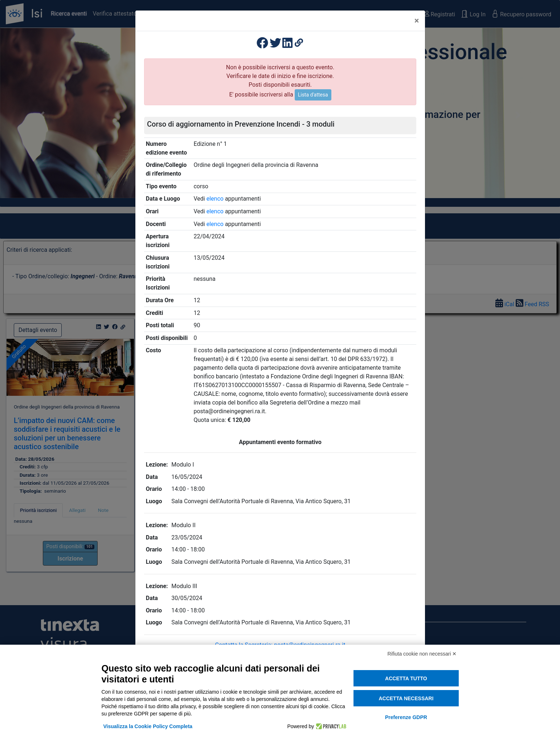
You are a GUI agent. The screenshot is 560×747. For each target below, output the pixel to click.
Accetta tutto (406, 678)
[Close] (417, 21)
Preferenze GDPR (406, 717)
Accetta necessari (406, 698)
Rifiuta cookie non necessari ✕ (422, 654)
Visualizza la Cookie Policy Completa (148, 726)
